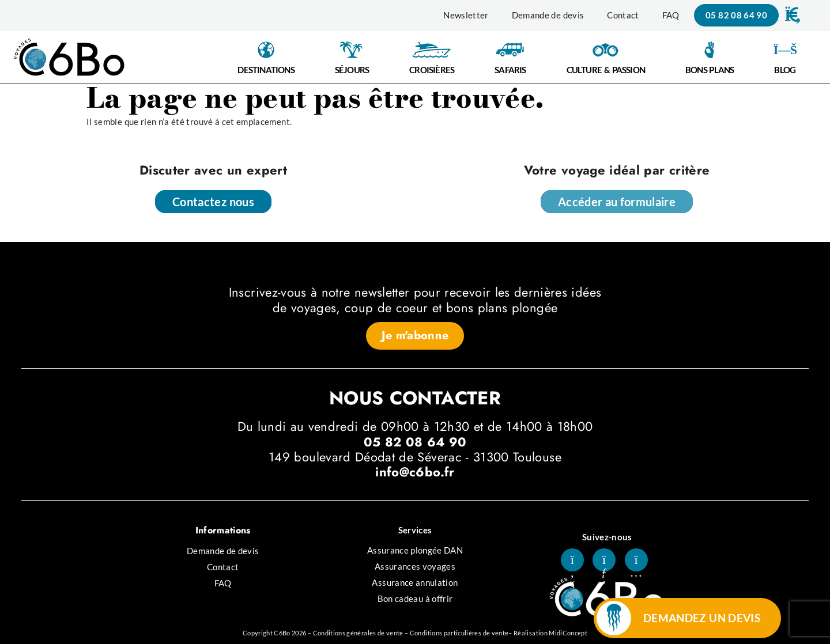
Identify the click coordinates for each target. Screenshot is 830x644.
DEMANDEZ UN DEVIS (702, 618)
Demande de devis (548, 15)
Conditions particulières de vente (459, 633)
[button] (791, 15)
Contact (623, 15)
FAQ (671, 15)
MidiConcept (568, 633)
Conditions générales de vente (358, 633)
